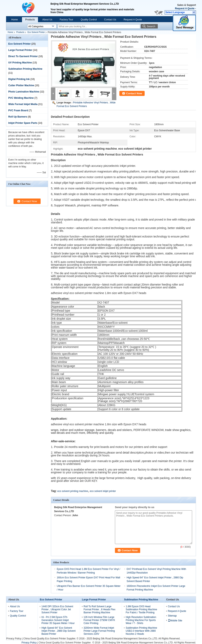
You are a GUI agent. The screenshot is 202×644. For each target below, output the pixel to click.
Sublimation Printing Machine (25, 69)
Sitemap (172, 616)
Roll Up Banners (18, 117)
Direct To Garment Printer (23, 56)
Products (30, 20)
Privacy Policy (14, 639)
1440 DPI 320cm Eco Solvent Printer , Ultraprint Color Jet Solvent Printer (57, 609)
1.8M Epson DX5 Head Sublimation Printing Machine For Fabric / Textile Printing (141, 609)
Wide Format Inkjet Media (23, 104)
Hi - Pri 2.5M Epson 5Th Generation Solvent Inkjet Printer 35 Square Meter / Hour (58, 620)
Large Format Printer (20, 50)
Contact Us (110, 20)
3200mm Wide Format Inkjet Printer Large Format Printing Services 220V (99, 631)
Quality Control (89, 20)
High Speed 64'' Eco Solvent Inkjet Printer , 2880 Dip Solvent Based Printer (58, 631)
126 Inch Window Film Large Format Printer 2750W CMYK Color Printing (99, 620)
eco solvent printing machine (73, 491)
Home (15, 20)
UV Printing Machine (20, 63)
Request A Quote (185, 8)
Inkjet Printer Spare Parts (23, 123)
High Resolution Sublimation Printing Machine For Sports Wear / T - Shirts (141, 620)
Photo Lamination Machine (24, 92)
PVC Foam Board (18, 110)
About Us (47, 20)
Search (151, 26)
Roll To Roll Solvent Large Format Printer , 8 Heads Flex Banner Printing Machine (99, 609)
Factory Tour (66, 20)
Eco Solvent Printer (36, 32)
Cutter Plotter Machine (21, 85)
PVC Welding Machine (21, 98)
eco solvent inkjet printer (103, 491)
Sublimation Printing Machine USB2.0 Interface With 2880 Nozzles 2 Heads (141, 631)
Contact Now (134, 93)
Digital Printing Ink (19, 79)
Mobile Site (175, 621)
